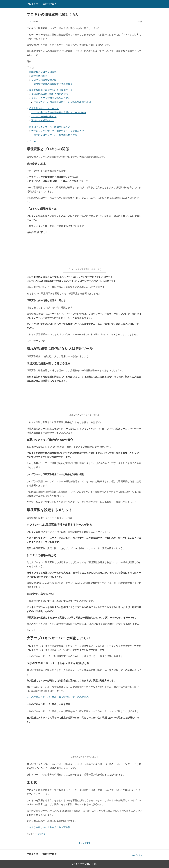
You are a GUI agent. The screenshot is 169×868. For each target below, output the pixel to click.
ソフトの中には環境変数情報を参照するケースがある (59, 113)
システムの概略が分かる (44, 117)
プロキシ (42, 834)
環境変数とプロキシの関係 (43, 72)
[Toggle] (33, 68)
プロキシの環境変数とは (44, 80)
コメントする (84, 843)
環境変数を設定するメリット (44, 108)
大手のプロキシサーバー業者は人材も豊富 (55, 135)
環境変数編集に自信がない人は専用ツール (51, 90)
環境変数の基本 (39, 76)
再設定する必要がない (43, 121)
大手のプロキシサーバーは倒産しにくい (50, 127)
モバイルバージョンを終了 (84, 864)
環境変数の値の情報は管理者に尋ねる (53, 84)
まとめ (32, 141)
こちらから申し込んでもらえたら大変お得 (48, 827)
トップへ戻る (137, 855)
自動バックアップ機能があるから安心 (51, 98)
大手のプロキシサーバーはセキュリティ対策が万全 (58, 131)
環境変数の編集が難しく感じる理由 (50, 94)
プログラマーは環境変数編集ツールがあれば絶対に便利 (62, 102)
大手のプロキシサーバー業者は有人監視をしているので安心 (58, 697)
